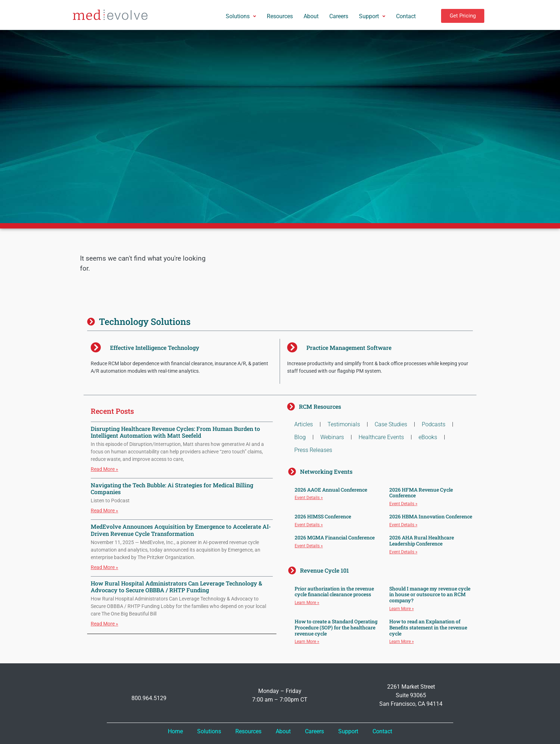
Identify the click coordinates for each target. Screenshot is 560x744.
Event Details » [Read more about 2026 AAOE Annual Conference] (309, 498)
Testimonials (344, 424)
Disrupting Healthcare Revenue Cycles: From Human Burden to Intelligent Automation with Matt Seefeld (175, 432)
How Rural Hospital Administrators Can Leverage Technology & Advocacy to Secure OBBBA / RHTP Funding (176, 587)
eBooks (428, 437)
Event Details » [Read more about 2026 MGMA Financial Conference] (309, 546)
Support (348, 731)
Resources (248, 731)
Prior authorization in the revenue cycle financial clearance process (334, 592)
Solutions (209, 731)
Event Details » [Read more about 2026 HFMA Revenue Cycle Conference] (403, 504)
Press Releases (313, 450)
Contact (382, 731)
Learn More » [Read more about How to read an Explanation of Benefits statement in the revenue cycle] (402, 642)
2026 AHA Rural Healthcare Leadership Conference (422, 541)
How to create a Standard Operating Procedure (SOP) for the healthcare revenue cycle (336, 627)
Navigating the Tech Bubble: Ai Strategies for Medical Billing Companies (172, 488)
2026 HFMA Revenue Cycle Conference (421, 493)
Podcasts (434, 424)
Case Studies (391, 424)
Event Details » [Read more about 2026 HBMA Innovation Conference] (403, 525)
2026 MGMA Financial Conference (335, 537)
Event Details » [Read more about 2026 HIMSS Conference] (309, 525)
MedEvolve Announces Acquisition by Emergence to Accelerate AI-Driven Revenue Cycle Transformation (181, 530)
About (283, 731)
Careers (314, 731)
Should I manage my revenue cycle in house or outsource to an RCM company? (430, 595)
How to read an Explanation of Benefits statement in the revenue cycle (428, 627)
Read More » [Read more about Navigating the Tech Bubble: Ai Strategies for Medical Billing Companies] (104, 511)
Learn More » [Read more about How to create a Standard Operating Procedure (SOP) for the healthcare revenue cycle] (307, 642)
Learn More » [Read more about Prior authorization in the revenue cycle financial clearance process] (307, 603)
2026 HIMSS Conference (323, 516)
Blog (300, 437)
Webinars (332, 437)
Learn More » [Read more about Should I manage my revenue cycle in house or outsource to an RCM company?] (402, 609)
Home (175, 731)
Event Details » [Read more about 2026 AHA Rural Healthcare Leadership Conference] (403, 552)
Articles (304, 424)
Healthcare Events (381, 437)
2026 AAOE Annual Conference (331, 490)
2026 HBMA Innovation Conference (431, 516)
